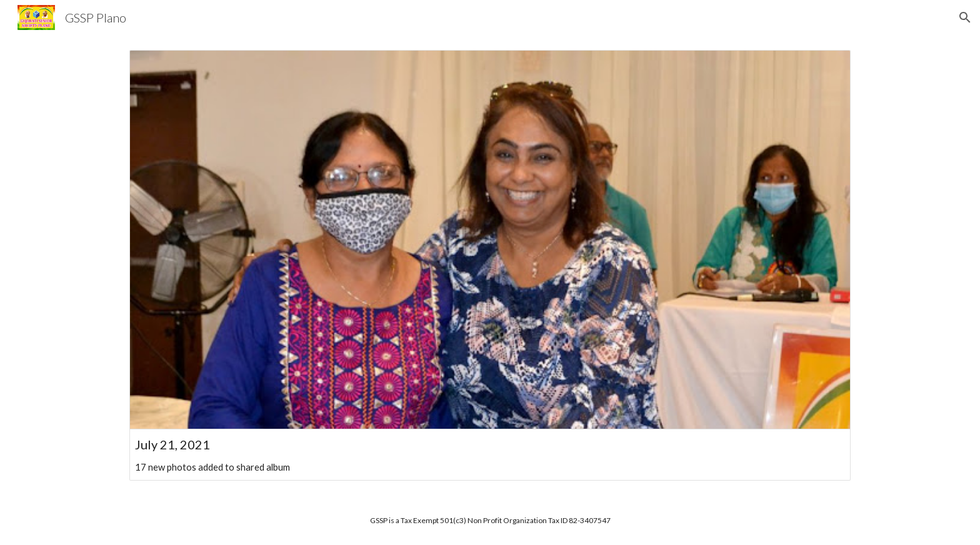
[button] (965, 17)
